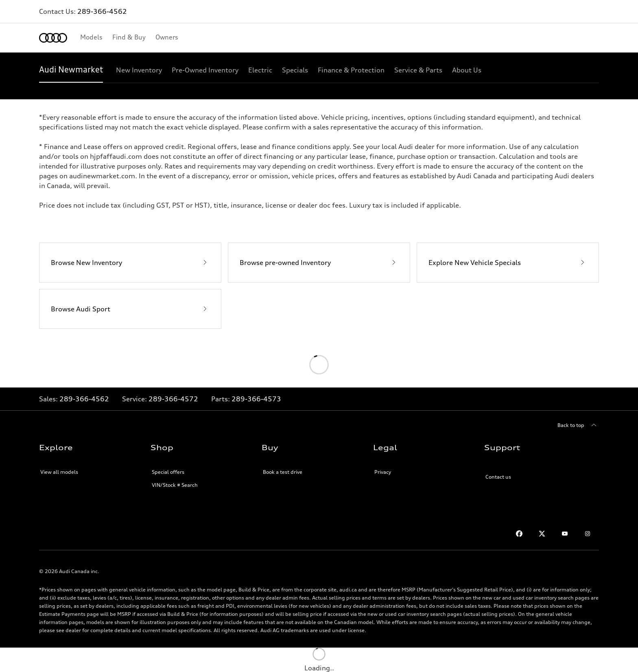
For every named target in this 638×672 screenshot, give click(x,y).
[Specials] (295, 70)
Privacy (383, 472)
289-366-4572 (173, 399)
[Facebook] (519, 534)
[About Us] (467, 70)
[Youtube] (565, 534)
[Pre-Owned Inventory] (205, 70)
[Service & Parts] (418, 70)
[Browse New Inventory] (130, 263)
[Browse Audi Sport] (130, 309)
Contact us (498, 477)
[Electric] (260, 70)
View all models (59, 472)
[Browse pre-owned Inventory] (319, 263)
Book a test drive (283, 472)
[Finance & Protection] (351, 70)
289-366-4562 (102, 11)
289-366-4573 (256, 399)
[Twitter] (542, 534)
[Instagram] (588, 534)
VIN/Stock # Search (175, 485)
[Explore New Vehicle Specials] (508, 263)
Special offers (168, 472)
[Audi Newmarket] (71, 70)
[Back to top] (578, 425)
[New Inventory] (139, 70)
